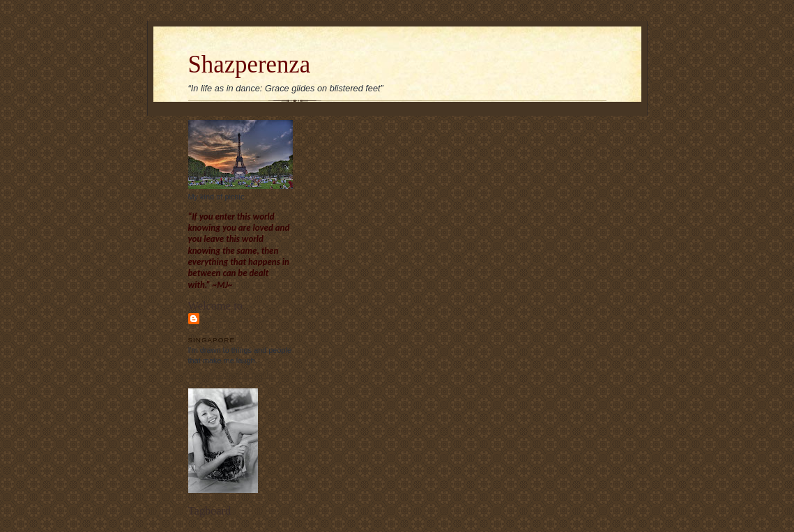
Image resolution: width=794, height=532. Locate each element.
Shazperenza (250, 64)
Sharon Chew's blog (236, 324)
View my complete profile (230, 374)
